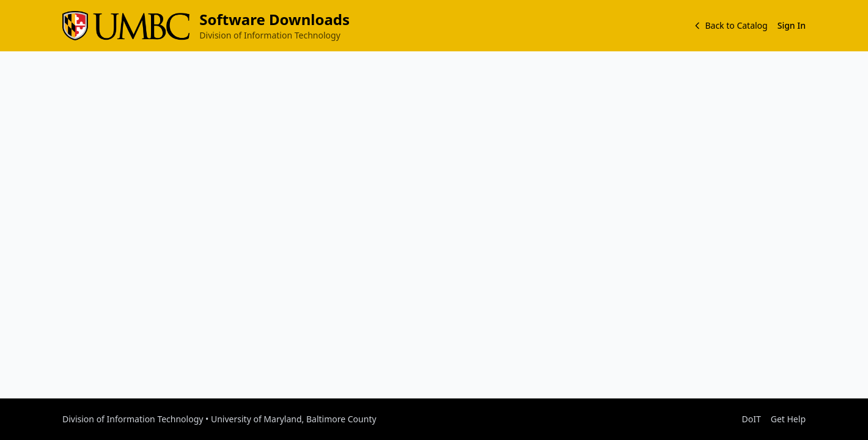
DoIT (751, 419)
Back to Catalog (730, 25)
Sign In (792, 25)
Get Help (788, 419)
